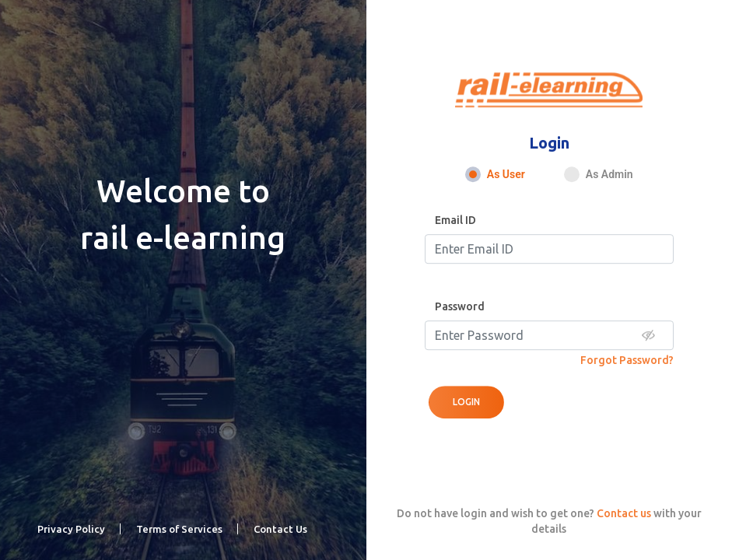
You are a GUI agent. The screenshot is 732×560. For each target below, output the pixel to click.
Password (460, 306)
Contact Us (280, 529)
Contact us (624, 513)
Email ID (455, 220)
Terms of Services (179, 529)
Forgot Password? (627, 360)
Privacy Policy (71, 529)
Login (466, 402)
